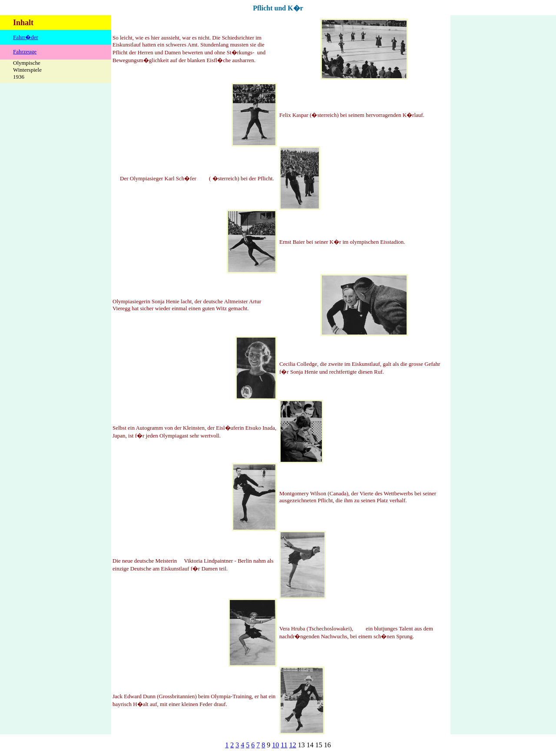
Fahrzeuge (25, 51)
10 (275, 745)
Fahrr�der (26, 37)
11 (284, 745)
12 (293, 745)
